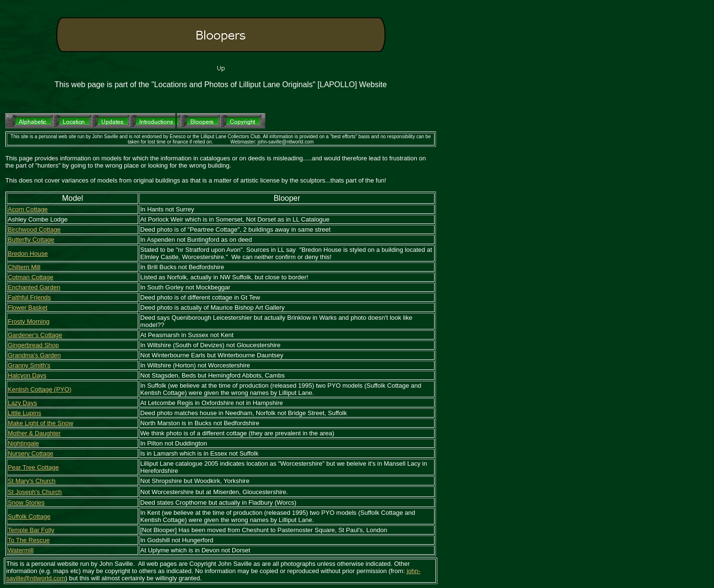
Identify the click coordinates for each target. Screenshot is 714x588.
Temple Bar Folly (31, 530)
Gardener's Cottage (35, 335)
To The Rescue (29, 540)
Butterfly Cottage (31, 240)
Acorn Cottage (28, 209)
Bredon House (28, 254)
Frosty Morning (29, 321)
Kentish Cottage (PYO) (40, 389)
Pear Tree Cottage (33, 467)
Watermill (21, 550)
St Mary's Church (32, 481)
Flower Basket (27, 307)
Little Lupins (24, 413)
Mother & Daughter (34, 433)
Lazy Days (22, 403)
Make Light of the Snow (40, 423)
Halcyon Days (27, 375)
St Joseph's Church (35, 492)
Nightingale (23, 443)
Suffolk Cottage (29, 516)
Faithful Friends (29, 297)
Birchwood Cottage (34, 229)
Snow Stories (26, 503)
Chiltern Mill (24, 267)
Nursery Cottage (31, 453)
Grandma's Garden (34, 355)
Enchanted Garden (34, 287)
